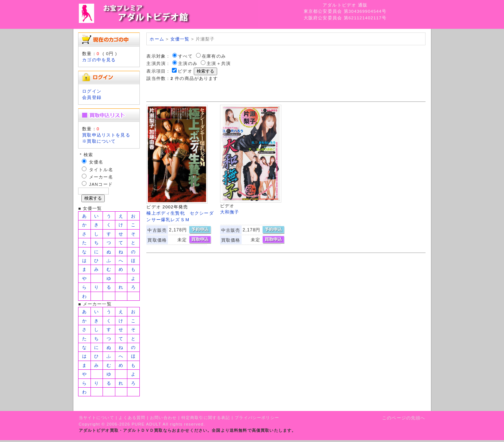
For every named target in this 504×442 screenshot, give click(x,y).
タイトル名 (101, 170)
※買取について (99, 141)
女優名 (96, 162)
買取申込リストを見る (106, 135)
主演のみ (188, 63)
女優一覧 (180, 39)
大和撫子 (230, 212)
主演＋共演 (219, 63)
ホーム (157, 39)
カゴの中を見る (99, 60)
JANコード (101, 184)
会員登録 (92, 97)
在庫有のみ (214, 56)
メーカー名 (101, 177)
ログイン (92, 91)
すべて (185, 56)
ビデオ (185, 71)
